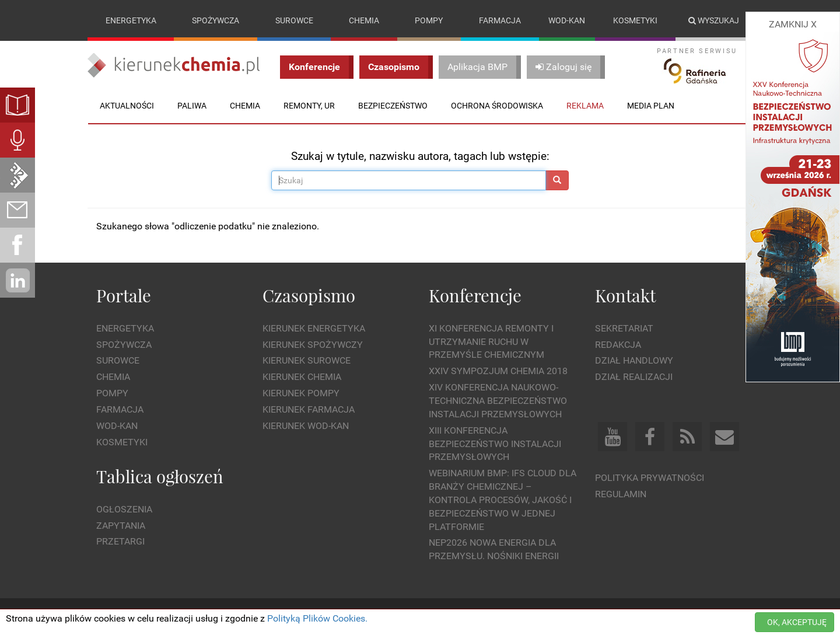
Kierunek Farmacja (309, 409)
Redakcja (618, 345)
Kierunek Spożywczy (313, 345)
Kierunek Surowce (307, 360)
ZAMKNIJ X (793, 24)
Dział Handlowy (634, 360)
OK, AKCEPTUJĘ (797, 622)
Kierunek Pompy (301, 393)
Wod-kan (567, 20)
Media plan (651, 106)
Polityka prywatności (650, 478)
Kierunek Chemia (302, 377)
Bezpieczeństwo (393, 106)
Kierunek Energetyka (314, 328)
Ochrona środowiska (497, 106)
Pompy (429, 20)
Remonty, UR (309, 106)
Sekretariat (624, 328)
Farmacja (500, 20)
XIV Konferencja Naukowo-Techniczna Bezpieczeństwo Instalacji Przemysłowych (498, 401)
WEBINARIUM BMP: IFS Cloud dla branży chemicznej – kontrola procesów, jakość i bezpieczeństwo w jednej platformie (503, 500)
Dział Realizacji (634, 377)
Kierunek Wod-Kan (306, 426)
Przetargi (120, 541)
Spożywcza (216, 20)
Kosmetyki (635, 20)
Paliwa (192, 106)
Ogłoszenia (124, 509)
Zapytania (121, 526)
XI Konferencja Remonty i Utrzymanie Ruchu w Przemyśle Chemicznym (491, 342)
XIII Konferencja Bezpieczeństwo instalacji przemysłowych (495, 444)
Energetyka (131, 20)
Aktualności (127, 106)
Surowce (294, 20)
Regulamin (621, 494)
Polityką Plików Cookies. (317, 618)
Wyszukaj (714, 20)
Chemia (364, 20)
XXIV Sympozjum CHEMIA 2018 (498, 371)
